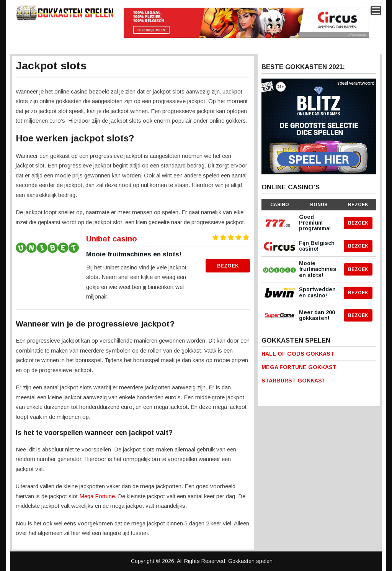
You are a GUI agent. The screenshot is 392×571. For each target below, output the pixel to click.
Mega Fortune (97, 496)
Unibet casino (112, 239)
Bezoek (228, 266)
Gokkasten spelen (250, 561)
